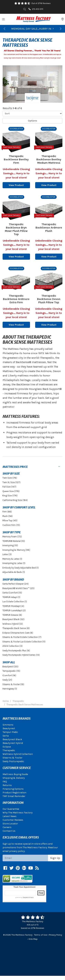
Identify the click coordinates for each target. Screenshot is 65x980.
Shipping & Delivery (14, 778)
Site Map (33, 939)
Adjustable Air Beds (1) (14, 572)
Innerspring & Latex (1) (14, 563)
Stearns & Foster (12, 758)
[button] (5, 29)
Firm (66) (7, 512)
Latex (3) (7, 554)
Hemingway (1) (10, 689)
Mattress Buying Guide (15, 774)
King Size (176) (10, 496)
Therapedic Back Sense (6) (16, 628)
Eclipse (7, 747)
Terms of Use (41, 935)
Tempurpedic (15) (11, 671)
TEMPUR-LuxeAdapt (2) (14, 610)
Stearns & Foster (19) (13, 684)
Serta (6, 736)
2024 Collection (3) (12, 646)
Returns (7, 785)
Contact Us (9, 831)
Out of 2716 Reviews (41, 3)
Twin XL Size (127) (11, 482)
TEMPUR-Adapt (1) (11, 597)
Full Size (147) (9, 487)
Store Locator (10, 824)
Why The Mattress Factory (18, 813)
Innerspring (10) (10, 545)
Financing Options (13, 789)
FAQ (5, 782)
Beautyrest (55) (10, 667)
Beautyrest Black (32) (13, 619)
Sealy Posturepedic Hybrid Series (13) (21, 655)
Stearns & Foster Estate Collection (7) (22, 637)
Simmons (8, 725)
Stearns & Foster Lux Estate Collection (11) (24, 642)
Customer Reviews (13, 820)
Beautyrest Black (12, 739)
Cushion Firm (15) (11, 525)
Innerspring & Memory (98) (16, 550)
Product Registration (14, 793)
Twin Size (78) (10, 478)
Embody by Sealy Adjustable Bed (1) (21, 568)
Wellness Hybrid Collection (18, 754)
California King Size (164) (15, 500)
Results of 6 (12, 108)
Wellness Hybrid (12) (13, 624)
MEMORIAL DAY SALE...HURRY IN (32, 29)
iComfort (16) (9, 675)
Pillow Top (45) (10, 520)
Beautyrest (9, 728)
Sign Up (55, 858)
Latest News (10, 816)
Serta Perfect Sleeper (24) (16, 584)
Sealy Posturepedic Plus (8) (16, 651)
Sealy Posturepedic (13, 761)
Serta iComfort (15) (12, 593)
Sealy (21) (7, 680)
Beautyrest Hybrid (13, 743)
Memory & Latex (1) (12, 559)
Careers (7, 827)
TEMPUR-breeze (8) (12, 615)
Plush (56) (8, 516)
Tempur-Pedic (10, 732)
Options (32, 121)
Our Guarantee (11, 809)
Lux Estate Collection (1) (15, 602)
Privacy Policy (56, 935)
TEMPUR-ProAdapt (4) (13, 606)
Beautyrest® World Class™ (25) (18, 588)
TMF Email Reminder (14, 796)
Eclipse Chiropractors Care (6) (18, 633)
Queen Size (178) (11, 491)
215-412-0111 (36, 9)
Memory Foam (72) (12, 537)
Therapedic (9, 750)
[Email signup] (25, 858)
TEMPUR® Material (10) (14, 541)
